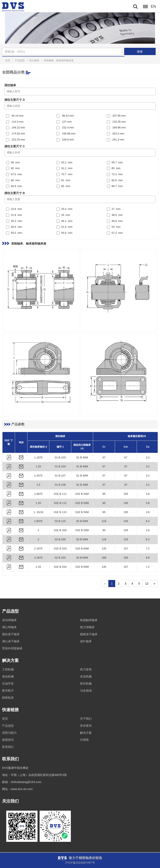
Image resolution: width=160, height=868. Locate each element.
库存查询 (86, 726)
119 (104, 521)
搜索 (140, 52)
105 (126, 494)
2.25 (38, 567)
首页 (8, 60)
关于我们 (86, 719)
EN (153, 6)
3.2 (148, 457)
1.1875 (38, 457)
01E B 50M (82, 494)
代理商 (84, 740)
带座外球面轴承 (12, 648)
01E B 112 (60, 503)
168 (104, 558)
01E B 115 (60, 512)
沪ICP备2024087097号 (80, 863)
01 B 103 (60, 457)
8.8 (148, 558)
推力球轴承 (87, 627)
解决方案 (86, 733)
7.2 (148, 549)
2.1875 (38, 549)
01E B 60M (82, 549)
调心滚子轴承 (11, 641)
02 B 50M (82, 521)
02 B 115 (60, 521)
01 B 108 (60, 485)
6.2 (148, 521)
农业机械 (86, 676)
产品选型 (20, 60)
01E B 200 (60, 530)
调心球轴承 (9, 627)
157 (126, 549)
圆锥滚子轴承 (89, 634)
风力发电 (86, 669)
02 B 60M (82, 558)
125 (126, 521)
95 (104, 494)
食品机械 (8, 676)
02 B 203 (60, 558)
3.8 (148, 494)
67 (104, 457)
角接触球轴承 (89, 620)
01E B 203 (60, 549)
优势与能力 (9, 733)
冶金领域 (86, 691)
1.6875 (38, 494)
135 (104, 549)
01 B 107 (60, 476)
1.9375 (38, 521)
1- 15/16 (38, 512)
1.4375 (38, 476)
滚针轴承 (86, 641)
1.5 (38, 485)
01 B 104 (60, 466)
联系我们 (8, 747)
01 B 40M (82, 457)
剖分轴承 (34, 60)
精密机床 (8, 698)
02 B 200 (60, 539)
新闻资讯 (8, 740)
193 (126, 558)
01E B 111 (60, 494)
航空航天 (8, 691)
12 (147, 584)
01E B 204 (60, 567)
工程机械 (8, 669)
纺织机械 (86, 683)
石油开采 (8, 683)
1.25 (38, 466)
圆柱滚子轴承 (11, 634)
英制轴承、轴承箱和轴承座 (59, 60)
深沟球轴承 (9, 620)
